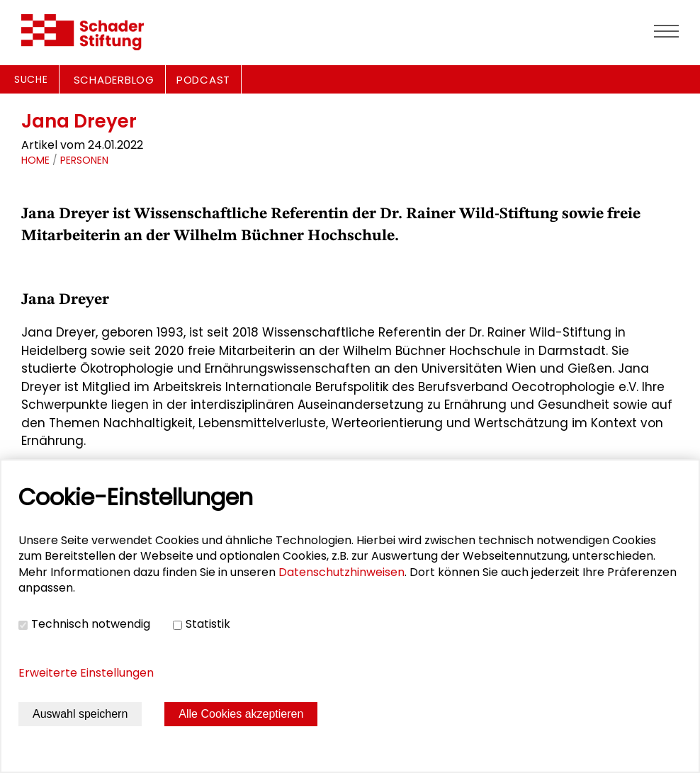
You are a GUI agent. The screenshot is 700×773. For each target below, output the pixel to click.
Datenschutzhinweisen (341, 572)
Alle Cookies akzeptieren (241, 714)
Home (35, 160)
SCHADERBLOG (114, 80)
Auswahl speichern (80, 714)
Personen (84, 160)
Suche (31, 79)
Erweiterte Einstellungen (86, 673)
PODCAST (203, 80)
